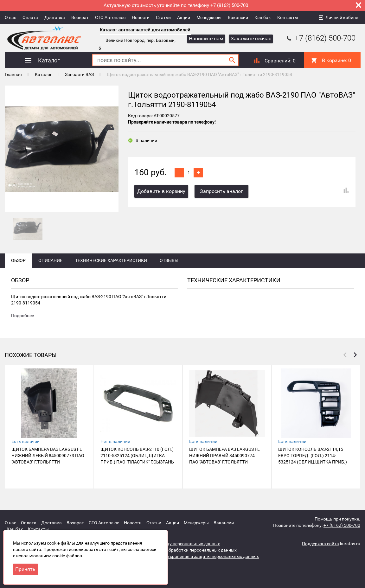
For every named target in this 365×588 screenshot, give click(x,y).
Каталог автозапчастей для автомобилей (145, 30)
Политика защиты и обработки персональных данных (180, 550)
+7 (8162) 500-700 (320, 38)
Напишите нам (206, 38)
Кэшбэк (263, 17)
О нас (10, 17)
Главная (13, 74)
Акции (184, 17)
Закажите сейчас (251, 38)
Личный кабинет (343, 17)
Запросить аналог (221, 191)
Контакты (288, 17)
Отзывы (169, 260)
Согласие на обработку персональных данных (172, 544)
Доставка (55, 17)
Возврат (80, 17)
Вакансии (238, 17)
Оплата (30, 17)
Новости (141, 17)
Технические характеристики (111, 260)
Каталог (43, 74)
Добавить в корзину (161, 191)
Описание (50, 260)
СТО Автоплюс (110, 17)
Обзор (18, 260)
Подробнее (22, 316)
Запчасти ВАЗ (79, 74)
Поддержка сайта (320, 544)
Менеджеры (209, 17)
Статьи (163, 17)
